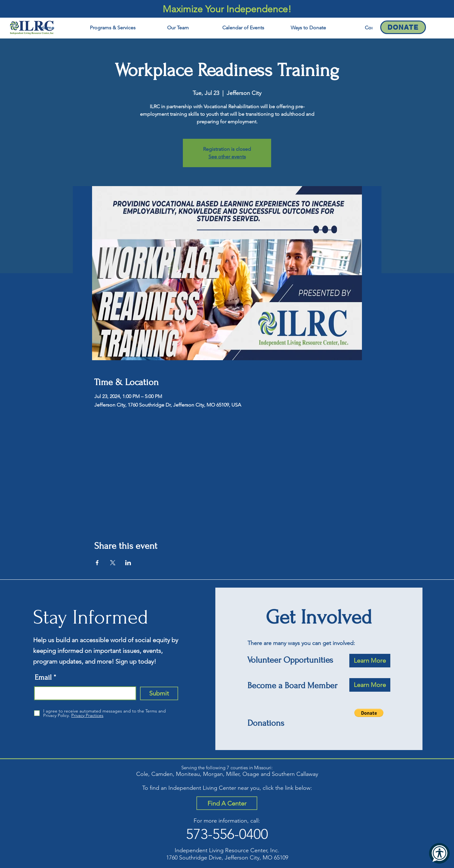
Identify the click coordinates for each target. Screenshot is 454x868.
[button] (369, 713)
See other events (227, 157)
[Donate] (403, 27)
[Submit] (159, 693)
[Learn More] (370, 661)
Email (43, 677)
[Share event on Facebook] (97, 563)
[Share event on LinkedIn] (128, 563)
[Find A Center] (227, 803)
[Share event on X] (113, 563)
